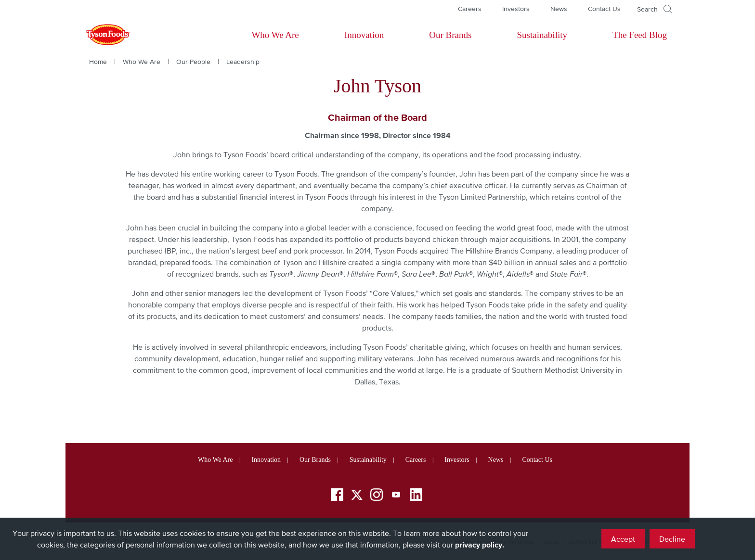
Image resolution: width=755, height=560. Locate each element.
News (559, 9)
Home (98, 62)
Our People (193, 62)
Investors (516, 9)
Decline (672, 539)
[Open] (655, 9)
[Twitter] (357, 495)
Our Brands (450, 35)
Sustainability (542, 35)
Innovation (364, 35)
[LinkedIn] (416, 496)
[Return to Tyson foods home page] (99, 35)
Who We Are (275, 35)
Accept (623, 539)
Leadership (243, 62)
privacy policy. (480, 545)
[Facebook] (337, 496)
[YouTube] (396, 496)
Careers (470, 9)
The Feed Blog (640, 35)
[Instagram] (377, 496)
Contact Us (604, 9)
